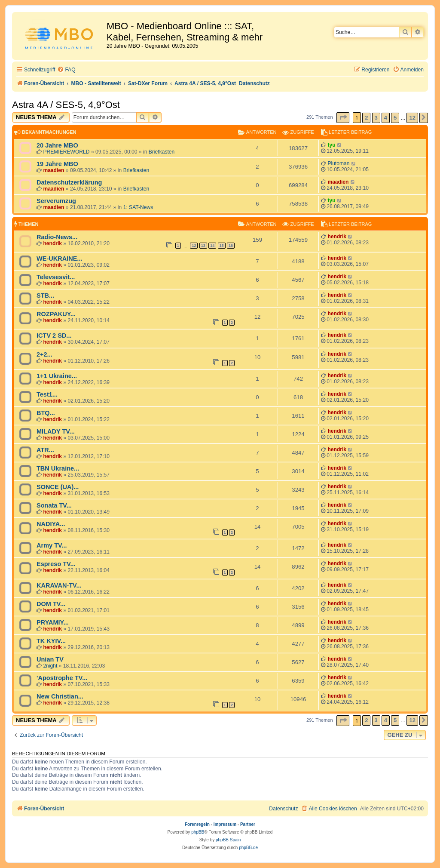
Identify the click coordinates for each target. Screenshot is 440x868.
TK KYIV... (51, 641)
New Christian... (60, 696)
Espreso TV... (56, 564)
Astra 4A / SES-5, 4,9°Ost (66, 105)
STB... (45, 295)
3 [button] (376, 118)
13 (203, 246)
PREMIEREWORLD (66, 152)
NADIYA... (51, 524)
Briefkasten (162, 152)
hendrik (52, 243)
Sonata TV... (54, 505)
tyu (331, 145)
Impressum (225, 824)
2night (50, 666)
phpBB (198, 832)
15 (222, 246)
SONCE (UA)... (58, 487)
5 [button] (395, 118)
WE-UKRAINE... (59, 259)
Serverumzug (56, 201)
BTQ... (46, 413)
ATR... (45, 450)
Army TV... (52, 545)
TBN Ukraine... (58, 468)
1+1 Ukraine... (57, 376)
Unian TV (50, 659)
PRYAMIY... (53, 622)
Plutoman (338, 163)
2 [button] (366, 118)
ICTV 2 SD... (54, 336)
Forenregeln (197, 824)
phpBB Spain (228, 840)
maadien (53, 170)
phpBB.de (248, 848)
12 (194, 246)
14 (212, 246)
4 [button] (386, 118)
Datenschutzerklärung (69, 182)
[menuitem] (66, 70)
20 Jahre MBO (57, 145)
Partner (248, 824)
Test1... (47, 394)
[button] (343, 118)
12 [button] (412, 118)
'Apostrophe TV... (62, 678)
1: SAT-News (138, 207)
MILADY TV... (56, 431)
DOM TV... (51, 604)
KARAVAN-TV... (59, 585)
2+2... (44, 354)
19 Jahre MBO (57, 164)
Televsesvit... (56, 277)
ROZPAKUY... (56, 314)
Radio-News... (57, 237)
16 (231, 246)
